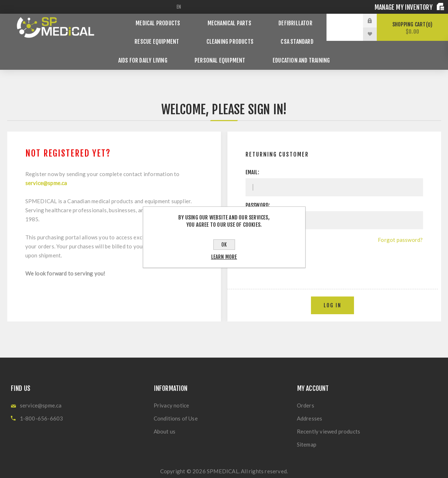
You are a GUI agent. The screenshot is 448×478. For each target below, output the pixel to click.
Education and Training (295, 47)
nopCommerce (197, 466)
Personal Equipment (220, 47)
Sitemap (307, 428)
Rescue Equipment (162, 34)
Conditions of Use (176, 402)
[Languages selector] (180, 7)
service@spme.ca (46, 167)
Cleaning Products (229, 34)
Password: (258, 189)
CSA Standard (291, 34)
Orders (306, 389)
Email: (252, 156)
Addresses (310, 402)
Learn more (224, 257)
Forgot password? (400, 224)
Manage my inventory (404, 7)
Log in (332, 289)
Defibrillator (290, 20)
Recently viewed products (329, 415)
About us (165, 415)
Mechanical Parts (230, 20)
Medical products (164, 20)
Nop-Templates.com (274, 466)
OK (224, 245)
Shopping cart (412, 28)
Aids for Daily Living (148, 47)
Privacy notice (172, 389)
